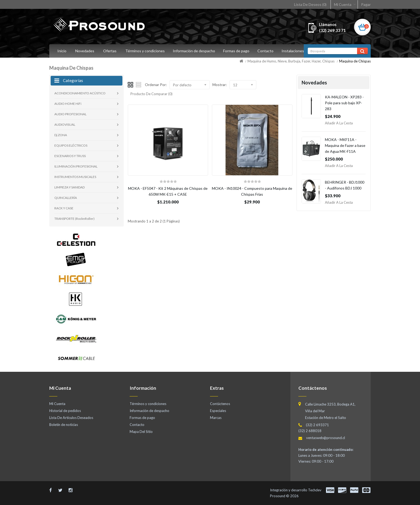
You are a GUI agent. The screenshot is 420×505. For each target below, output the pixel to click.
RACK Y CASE (64, 208)
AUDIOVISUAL (65, 125)
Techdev (315, 490)
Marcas (216, 418)
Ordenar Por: (156, 85)
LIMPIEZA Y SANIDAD (70, 187)
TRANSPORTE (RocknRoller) (74, 219)
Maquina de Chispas (355, 61)
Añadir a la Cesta (339, 123)
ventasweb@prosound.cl (326, 438)
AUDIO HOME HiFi (68, 104)
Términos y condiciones (145, 51)
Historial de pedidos (65, 411)
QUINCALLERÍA (66, 198)
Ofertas (110, 51)
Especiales (218, 411)
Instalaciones (296, 51)
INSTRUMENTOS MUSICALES (75, 177)
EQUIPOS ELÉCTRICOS (71, 145)
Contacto (268, 51)
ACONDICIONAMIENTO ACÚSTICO (80, 93)
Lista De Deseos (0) (310, 4)
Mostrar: (220, 85)
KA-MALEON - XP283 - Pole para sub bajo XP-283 (344, 103)
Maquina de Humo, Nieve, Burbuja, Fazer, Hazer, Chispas (291, 61)
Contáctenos (220, 404)
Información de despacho (195, 51)
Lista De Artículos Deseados (71, 418)
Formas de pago (238, 51)
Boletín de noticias (64, 425)
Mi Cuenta (343, 4)
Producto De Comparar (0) (151, 94)
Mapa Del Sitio (141, 432)
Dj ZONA (61, 135)
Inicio (62, 51)
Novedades (85, 51)
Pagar (366, 4)
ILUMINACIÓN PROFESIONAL (76, 166)
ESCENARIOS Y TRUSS (70, 156)
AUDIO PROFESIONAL (70, 114)
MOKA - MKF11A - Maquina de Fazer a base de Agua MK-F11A (345, 145)
